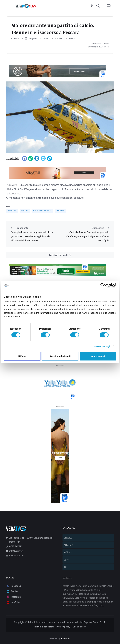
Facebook (13, 586)
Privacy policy (63, 627)
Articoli (46, 38)
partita (60, 211)
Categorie (31, 38)
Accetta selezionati (60, 356)
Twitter (12, 591)
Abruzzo (59, 38)
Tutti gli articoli (60, 255)
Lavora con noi (15, 556)
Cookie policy (79, 627)
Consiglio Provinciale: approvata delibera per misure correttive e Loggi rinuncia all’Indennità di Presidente (32, 236)
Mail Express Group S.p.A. (92, 622)
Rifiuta (22, 356)
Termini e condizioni (44, 627)
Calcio (25, 211)
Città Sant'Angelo (42, 211)
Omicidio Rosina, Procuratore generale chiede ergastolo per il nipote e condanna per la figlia (88, 236)
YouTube (13, 602)
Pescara (73, 38)
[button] (99, 6)
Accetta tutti (98, 356)
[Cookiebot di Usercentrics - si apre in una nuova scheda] (103, 285)
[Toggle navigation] (11, 6)
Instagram (14, 597)
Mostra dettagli (102, 346)
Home (15, 38)
